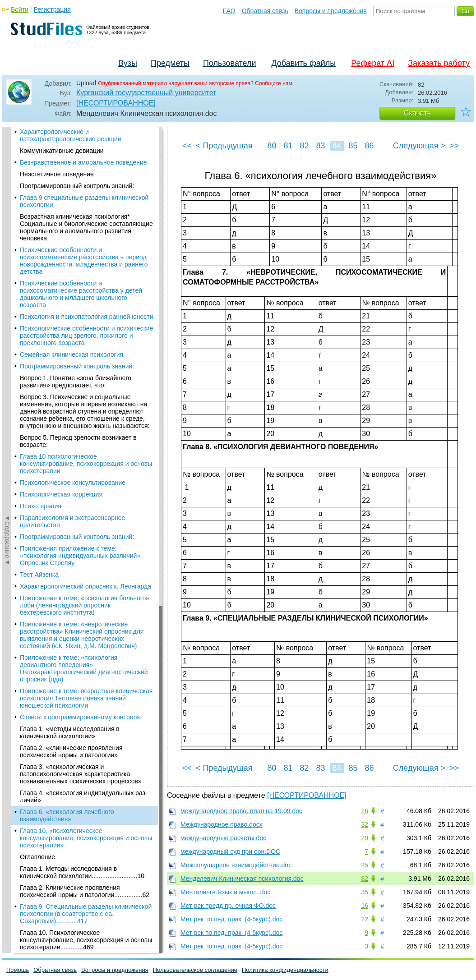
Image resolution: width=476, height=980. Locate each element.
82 (304, 146)
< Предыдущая (224, 146)
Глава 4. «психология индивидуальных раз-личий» (84, 286)
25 (365, 865)
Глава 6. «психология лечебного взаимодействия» (67, 305)
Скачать (417, 113)
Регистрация (52, 9)
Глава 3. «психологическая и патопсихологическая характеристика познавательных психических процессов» (81, 263)
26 (365, 811)
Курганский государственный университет (146, 93)
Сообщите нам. (274, 83)
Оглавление (37, 346)
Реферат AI (373, 63)
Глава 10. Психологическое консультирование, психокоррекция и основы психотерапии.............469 (86, 429)
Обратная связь (265, 11)
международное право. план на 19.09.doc (241, 811)
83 (320, 146)
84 (337, 146)
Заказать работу (439, 63)
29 (365, 838)
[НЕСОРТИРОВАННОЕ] (116, 103)
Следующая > (419, 146)
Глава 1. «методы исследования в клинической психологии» (70, 222)
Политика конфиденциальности (285, 970)
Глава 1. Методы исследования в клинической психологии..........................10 (82, 362)
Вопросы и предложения (331, 11)
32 (365, 824)
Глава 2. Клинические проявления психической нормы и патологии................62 (85, 381)
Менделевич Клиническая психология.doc (242, 879)
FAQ (229, 11)
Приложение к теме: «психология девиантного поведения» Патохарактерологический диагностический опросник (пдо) (84, 158)
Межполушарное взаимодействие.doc (236, 865)
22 (365, 919)
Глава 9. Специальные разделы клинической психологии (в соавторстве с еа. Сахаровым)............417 (86, 403)
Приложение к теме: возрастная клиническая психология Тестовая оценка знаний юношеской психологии (86, 188)
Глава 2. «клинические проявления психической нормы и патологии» (71, 241)
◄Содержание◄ (7, 285)
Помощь (18, 970)
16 (365, 906)
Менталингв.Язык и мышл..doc (225, 892)
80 (272, 146)
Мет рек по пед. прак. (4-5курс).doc (231, 919)
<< (187, 146)
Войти (20, 9)
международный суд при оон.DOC (230, 851)
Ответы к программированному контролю (81, 207)
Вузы (128, 63)
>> (454, 146)
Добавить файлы (303, 63)
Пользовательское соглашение (195, 970)
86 (369, 146)
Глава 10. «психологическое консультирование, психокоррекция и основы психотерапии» (86, 327)
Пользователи (229, 63)
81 (288, 146)
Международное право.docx (222, 824)
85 (353, 146)
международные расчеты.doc (223, 838)
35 (365, 892)
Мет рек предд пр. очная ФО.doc (228, 906)
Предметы (170, 63)
